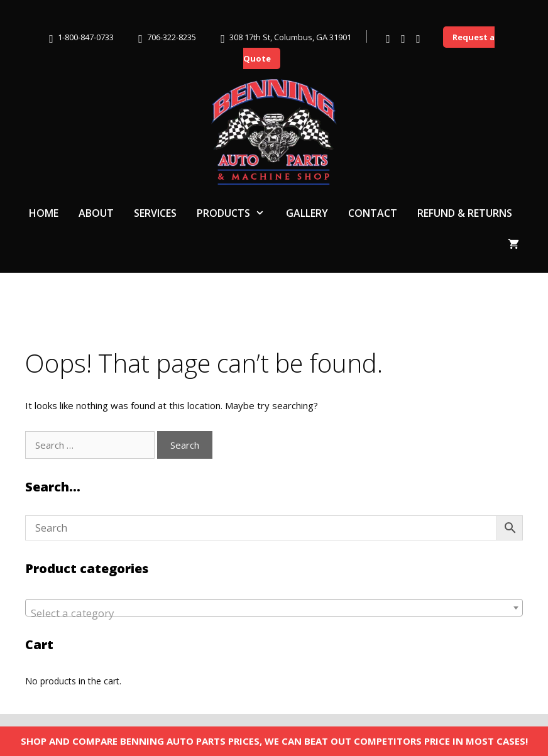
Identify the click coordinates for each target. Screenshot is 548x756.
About (96, 213)
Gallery (307, 213)
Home (44, 213)
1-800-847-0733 (86, 37)
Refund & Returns (465, 213)
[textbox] (274, 614)
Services (155, 213)
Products (236, 213)
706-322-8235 (172, 37)
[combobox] (274, 608)
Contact (373, 213)
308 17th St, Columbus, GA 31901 (290, 37)
